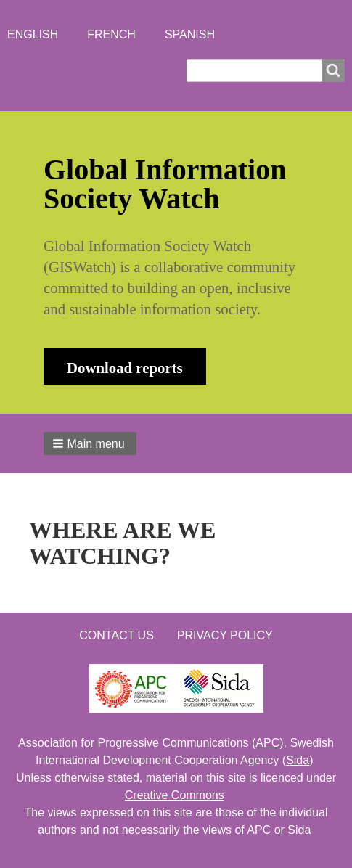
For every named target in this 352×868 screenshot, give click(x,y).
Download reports (125, 368)
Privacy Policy (225, 635)
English (33, 34)
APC (267, 743)
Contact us (116, 635)
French (111, 34)
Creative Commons (175, 795)
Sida (298, 760)
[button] (90, 443)
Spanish (190, 34)
